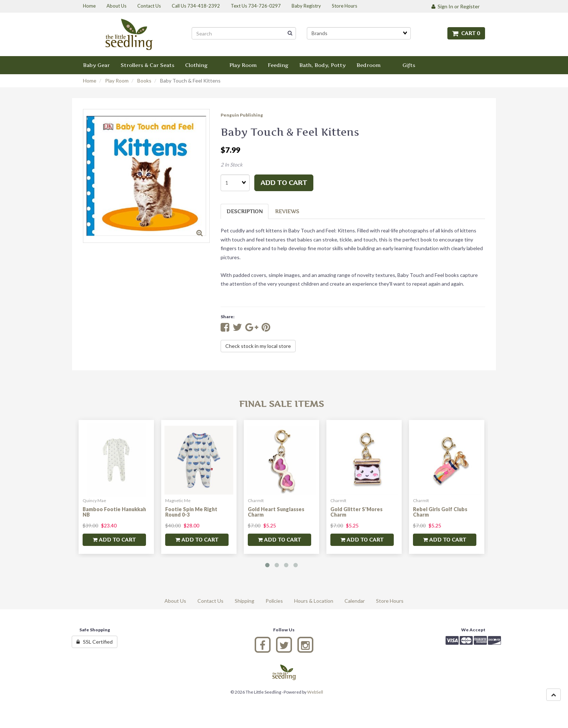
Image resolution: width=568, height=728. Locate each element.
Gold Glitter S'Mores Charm (356, 512)
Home (90, 81)
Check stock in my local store (258, 346)
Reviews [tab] (287, 211)
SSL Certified (95, 642)
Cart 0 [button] (466, 33)
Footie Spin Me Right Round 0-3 (191, 512)
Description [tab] (245, 211)
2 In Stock (231, 165)
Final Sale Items (281, 404)
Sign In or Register (456, 6)
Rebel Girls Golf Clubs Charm (440, 512)
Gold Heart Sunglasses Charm (276, 512)
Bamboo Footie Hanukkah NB (114, 512)
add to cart (284, 183)
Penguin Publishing (242, 115)
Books (144, 81)
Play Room (117, 81)
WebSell (315, 692)
